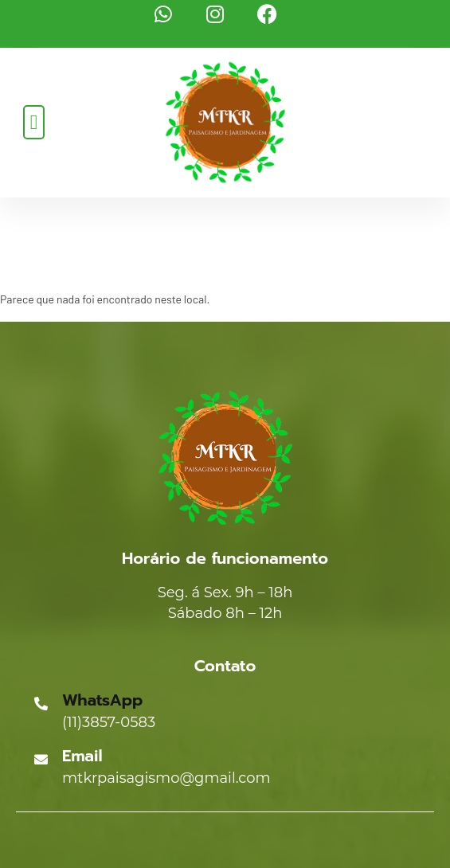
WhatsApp (102, 700)
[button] (34, 122)
